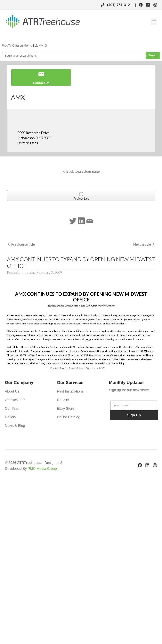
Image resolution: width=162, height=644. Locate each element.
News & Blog (15, 426)
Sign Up (134, 415)
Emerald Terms (58, 368)
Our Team (13, 409)
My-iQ (41, 46)
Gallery (10, 417)
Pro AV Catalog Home (17, 46)
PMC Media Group (42, 469)
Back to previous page (81, 171)
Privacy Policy (76, 368)
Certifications (15, 400)
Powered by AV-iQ (95, 368)
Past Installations (70, 391)
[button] (154, 22)
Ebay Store (66, 409)
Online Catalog (69, 417)
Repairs (63, 400)
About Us (12, 391)
